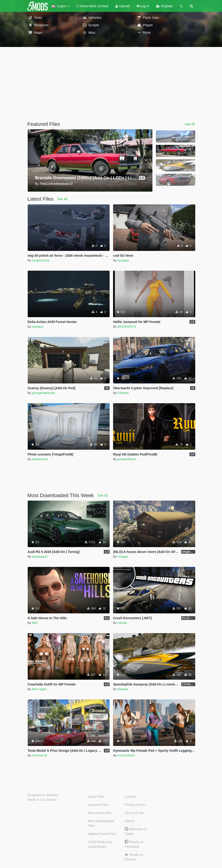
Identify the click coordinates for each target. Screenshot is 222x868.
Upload (122, 6)
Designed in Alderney (43, 795)
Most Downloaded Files (101, 823)
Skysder (123, 689)
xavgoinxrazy (41, 260)
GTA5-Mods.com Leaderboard (100, 844)
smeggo (123, 557)
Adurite (122, 623)
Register (165, 6)
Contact (130, 797)
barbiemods (40, 459)
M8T (35, 623)
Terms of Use (134, 813)
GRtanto (123, 393)
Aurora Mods (126, 755)
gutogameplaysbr (44, 393)
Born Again (39, 689)
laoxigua (123, 260)
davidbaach (40, 557)
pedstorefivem (127, 459)
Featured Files (98, 805)
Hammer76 (39, 755)
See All (190, 124)
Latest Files (96, 797)
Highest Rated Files (102, 834)
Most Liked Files (100, 813)
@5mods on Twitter (136, 831)
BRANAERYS (127, 327)
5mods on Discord (134, 857)
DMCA (129, 821)
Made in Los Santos (42, 800)
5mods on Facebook (134, 844)
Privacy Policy (135, 805)
